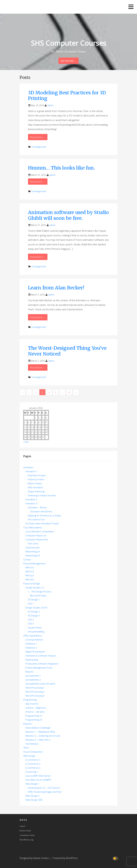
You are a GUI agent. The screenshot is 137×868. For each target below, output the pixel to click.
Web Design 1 (32, 784)
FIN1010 (30, 567)
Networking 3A (33, 555)
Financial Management (34, 563)
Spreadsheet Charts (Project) (40, 684)
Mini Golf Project (38, 596)
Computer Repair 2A (36, 535)
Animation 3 (32, 503)
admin (50, 105)
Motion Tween (35, 483)
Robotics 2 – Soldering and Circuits (43, 736)
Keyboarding (32, 660)
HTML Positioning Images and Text (45, 792)
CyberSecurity (33, 547)
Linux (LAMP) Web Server (38, 776)
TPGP (26, 748)
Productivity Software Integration (42, 664)
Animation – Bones (37, 507)
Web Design (29, 756)
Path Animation (35, 487)
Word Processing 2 (35, 692)
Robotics (28, 724)
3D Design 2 (34, 612)
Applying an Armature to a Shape (44, 515)
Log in (22, 826)
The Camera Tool (36, 519)
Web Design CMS (34, 800)
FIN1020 (30, 576)
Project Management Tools (39, 668)
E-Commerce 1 (33, 760)
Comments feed (27, 835)
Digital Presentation (35, 652)
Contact (27, 559)
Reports (30, 672)
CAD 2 (31, 620)
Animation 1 (32, 471)
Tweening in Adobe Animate (42, 495)
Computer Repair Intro (37, 539)
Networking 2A (33, 551)
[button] (131, 7)
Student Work (35, 628)
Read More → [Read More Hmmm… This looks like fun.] (38, 182)
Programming (30, 700)
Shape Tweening (36, 491)
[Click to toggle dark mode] (116, 858)
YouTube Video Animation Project (42, 523)
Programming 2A (34, 720)
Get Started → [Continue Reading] (68, 61)
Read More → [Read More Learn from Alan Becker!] (38, 317)
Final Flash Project (37, 475)
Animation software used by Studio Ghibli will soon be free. (68, 215)
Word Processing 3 (35, 696)
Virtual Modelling (36, 632)
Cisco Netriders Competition (40, 531)
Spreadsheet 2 (33, 680)
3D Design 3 (34, 616)
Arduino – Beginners (36, 708)
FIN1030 (30, 580)
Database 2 (31, 648)
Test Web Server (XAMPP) (38, 780)
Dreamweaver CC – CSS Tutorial (44, 788)
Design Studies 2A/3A (36, 608)
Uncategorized (39, 147)
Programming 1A (34, 716)
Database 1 (31, 644)
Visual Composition (33, 752)
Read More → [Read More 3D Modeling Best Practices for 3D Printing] (38, 137)
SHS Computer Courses (69, 43)
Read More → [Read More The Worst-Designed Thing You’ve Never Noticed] (38, 367)
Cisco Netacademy (33, 527)
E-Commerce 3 (33, 768)
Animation (28, 467)
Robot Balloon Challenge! (38, 728)
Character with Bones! (41, 511)
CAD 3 (31, 624)
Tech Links (33, 543)
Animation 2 (32, 499)
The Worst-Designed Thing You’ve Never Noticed (67, 351)
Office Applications (33, 636)
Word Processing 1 (35, 688)
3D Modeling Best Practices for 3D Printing (67, 96)
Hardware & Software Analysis (41, 656)
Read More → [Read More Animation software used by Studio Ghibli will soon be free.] (38, 257)
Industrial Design (32, 584)
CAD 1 (31, 604)
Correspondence (34, 640)
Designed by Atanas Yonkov (34, 858)
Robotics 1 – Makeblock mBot (40, 732)
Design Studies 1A (35, 588)
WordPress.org (26, 840)
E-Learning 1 (32, 772)
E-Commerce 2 (33, 764)
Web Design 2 (32, 796)
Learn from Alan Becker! (56, 288)
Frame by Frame (36, 479)
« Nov (26, 442)
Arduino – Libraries (35, 712)
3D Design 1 (34, 600)
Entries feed (25, 831)
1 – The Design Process (40, 592)
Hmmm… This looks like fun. (62, 168)
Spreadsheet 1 (33, 676)
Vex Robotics (32, 744)
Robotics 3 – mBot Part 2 (38, 740)
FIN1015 (30, 571)
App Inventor (32, 704)
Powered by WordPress (65, 858)
